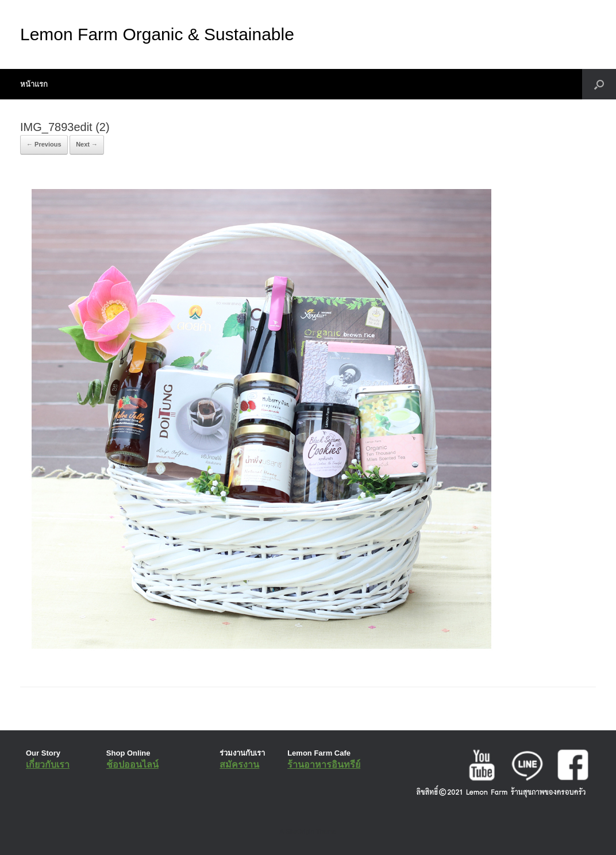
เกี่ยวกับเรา (48, 765)
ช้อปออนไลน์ (132, 765)
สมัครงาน (239, 765)
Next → (87, 144)
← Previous (44, 144)
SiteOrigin (300, 831)
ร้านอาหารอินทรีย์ (324, 765)
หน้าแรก (34, 84)
